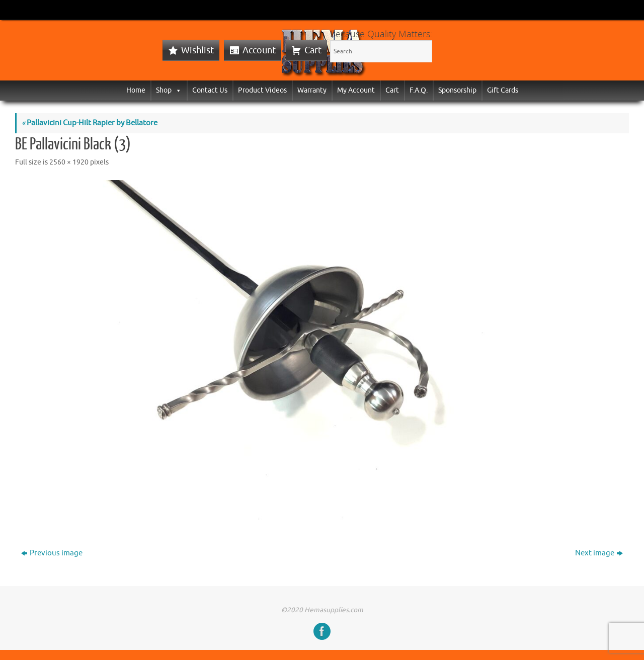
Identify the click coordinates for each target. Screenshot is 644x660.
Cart (313, 50)
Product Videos (262, 90)
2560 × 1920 (69, 162)
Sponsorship (457, 90)
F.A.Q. (419, 90)
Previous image (52, 553)
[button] (177, 90)
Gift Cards (503, 90)
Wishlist (197, 50)
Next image (599, 553)
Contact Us (210, 90)
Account (259, 50)
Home (136, 90)
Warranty (312, 90)
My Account (356, 90)
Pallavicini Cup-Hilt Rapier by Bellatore (90, 123)
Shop (169, 90)
